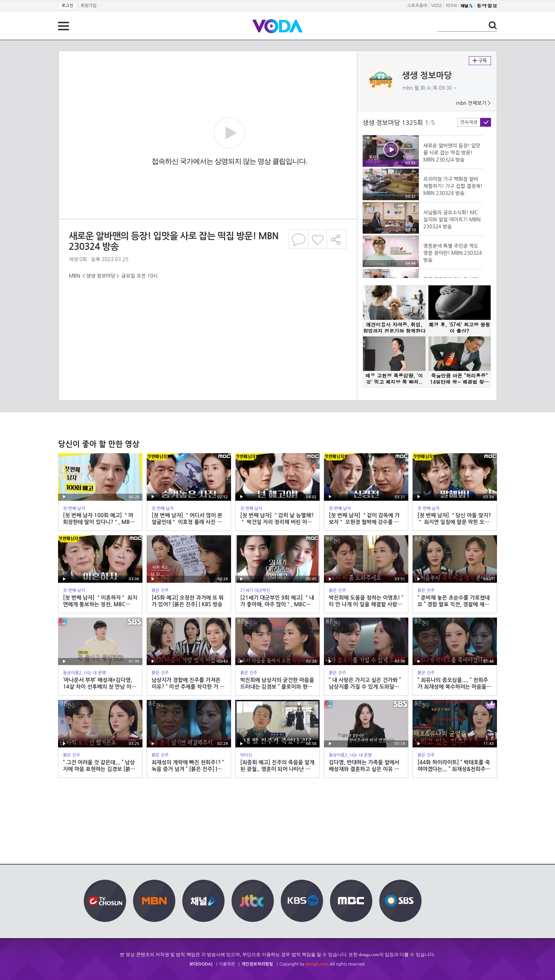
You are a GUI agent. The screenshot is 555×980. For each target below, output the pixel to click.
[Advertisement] (208, 308)
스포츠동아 (417, 6)
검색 (493, 25)
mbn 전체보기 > (473, 103)
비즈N (451, 6)
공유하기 (337, 239)
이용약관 (227, 964)
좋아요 (317, 239)
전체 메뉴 (63, 26)
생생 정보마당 (427, 76)
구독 (480, 61)
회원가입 (88, 6)
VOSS (437, 6)
